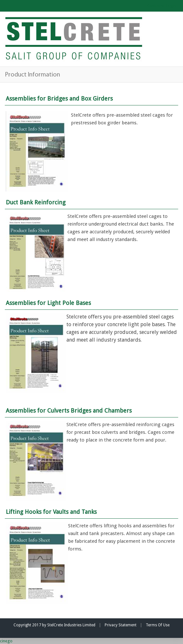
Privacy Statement (121, 625)
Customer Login (162, 6)
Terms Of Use (158, 625)
